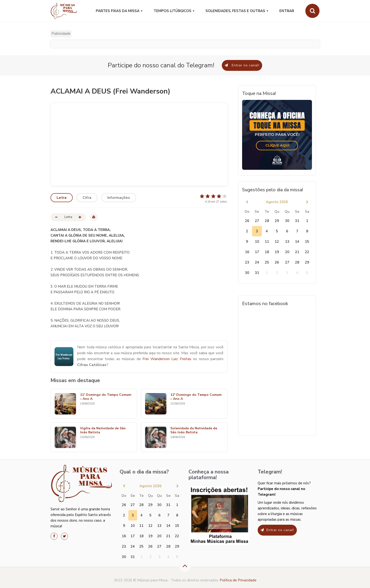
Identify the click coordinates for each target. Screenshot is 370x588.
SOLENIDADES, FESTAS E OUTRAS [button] (235, 11)
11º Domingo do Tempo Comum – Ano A (106, 397)
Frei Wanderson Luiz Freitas (167, 359)
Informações (119, 198)
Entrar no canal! (242, 65)
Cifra (87, 198)
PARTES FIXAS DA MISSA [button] (118, 11)
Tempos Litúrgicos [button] (172, 11)
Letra (62, 198)
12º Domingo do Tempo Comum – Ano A (196, 397)
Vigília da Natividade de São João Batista (103, 430)
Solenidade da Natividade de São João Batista (194, 430)
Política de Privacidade (238, 580)
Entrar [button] (287, 11)
